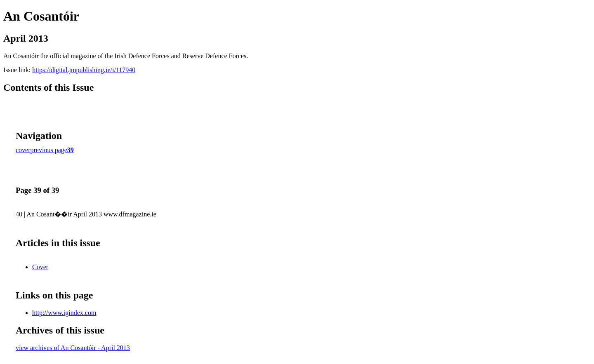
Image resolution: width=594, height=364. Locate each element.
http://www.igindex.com (64, 313)
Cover (40, 267)
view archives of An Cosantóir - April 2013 (73, 348)
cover (23, 150)
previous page (49, 150)
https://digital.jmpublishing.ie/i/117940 (84, 70)
